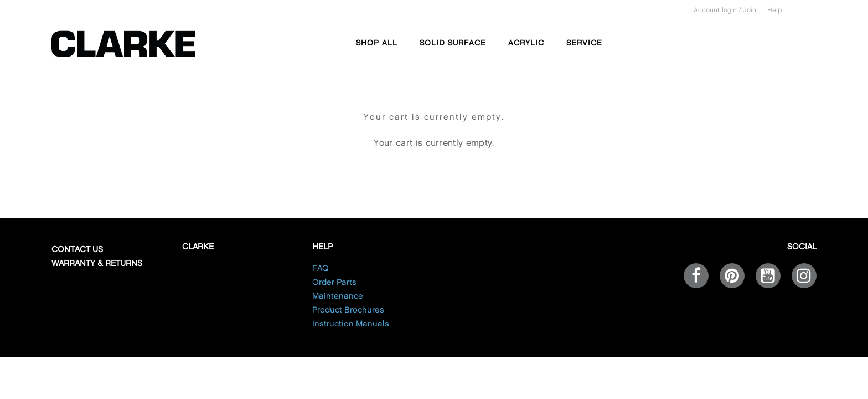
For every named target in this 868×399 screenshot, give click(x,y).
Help (775, 10)
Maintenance (338, 296)
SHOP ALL (377, 43)
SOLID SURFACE (453, 43)
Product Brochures (348, 310)
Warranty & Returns (97, 264)
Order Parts (334, 283)
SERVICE (584, 43)
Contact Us (77, 250)
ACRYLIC (526, 43)
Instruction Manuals (351, 324)
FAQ (321, 269)
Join (750, 10)
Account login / (718, 10)
